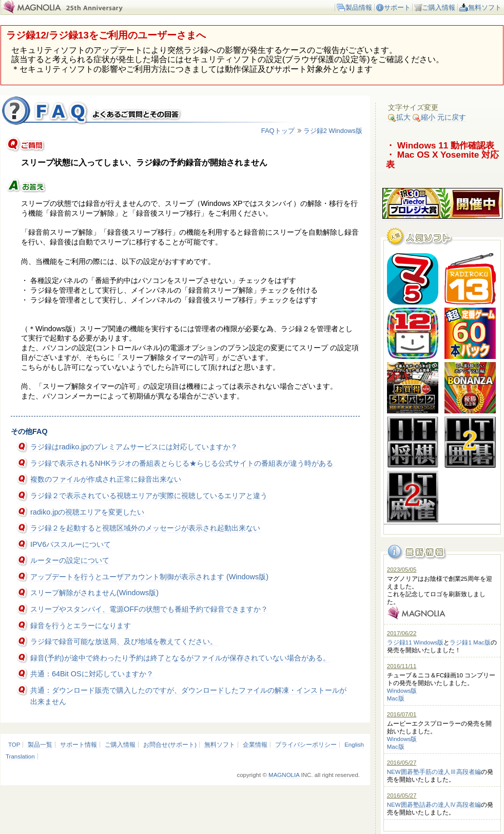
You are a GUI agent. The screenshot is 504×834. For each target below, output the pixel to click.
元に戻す (452, 117)
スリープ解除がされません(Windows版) (94, 593)
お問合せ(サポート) (170, 745)
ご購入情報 (439, 7)
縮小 (424, 117)
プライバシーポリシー (306, 745)
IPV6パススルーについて (71, 544)
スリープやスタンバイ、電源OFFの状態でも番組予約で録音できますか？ (149, 609)
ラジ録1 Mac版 (470, 642)
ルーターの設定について (70, 560)
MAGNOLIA (284, 775)
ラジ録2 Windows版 (333, 131)
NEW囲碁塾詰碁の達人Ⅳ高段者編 (434, 805)
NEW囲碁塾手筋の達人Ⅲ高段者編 (434, 772)
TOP (14, 745)
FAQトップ (278, 131)
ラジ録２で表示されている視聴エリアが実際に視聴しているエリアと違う (149, 496)
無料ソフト (485, 7)
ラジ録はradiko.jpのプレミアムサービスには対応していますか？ (134, 447)
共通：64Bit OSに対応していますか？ (92, 674)
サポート (397, 7)
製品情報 (359, 7)
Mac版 (396, 698)
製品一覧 (40, 745)
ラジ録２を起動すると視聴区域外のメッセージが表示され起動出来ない (145, 528)
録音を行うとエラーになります (81, 625)
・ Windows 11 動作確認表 (440, 145)
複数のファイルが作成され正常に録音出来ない (106, 479)
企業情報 (255, 745)
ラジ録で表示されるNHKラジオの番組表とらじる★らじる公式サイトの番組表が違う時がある (182, 463)
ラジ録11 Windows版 (415, 642)
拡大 (399, 117)
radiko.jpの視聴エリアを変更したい (87, 512)
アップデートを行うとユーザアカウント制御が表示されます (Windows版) (149, 577)
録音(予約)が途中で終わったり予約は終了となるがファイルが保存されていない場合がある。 (180, 658)
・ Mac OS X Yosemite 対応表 (442, 159)
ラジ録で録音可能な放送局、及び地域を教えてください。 (124, 641)
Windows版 (402, 691)
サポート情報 (79, 745)
